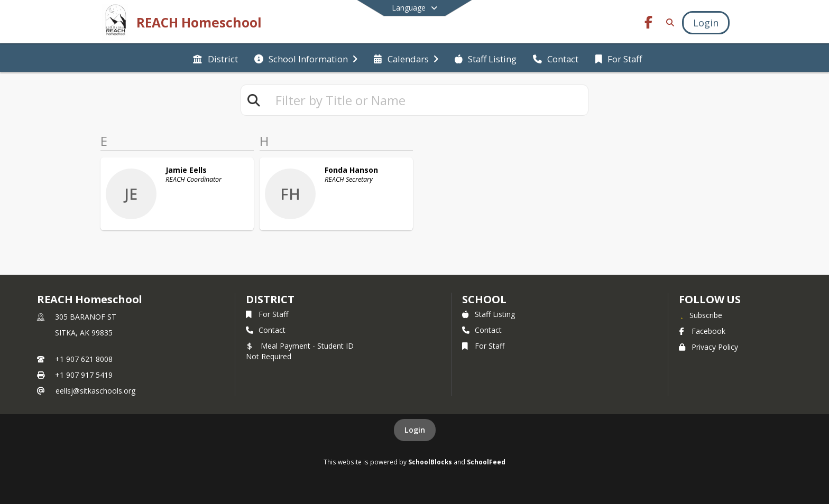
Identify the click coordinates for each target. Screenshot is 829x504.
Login (415, 430)
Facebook (702, 331)
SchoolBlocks (430, 462)
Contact (266, 330)
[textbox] (427, 100)
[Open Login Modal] (706, 23)
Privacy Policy (708, 347)
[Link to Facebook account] (649, 24)
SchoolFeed (486, 462)
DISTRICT (270, 299)
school (484, 299)
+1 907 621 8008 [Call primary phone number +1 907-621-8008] (84, 359)
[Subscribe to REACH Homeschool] (701, 315)
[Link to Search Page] (668, 22)
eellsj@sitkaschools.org (95, 391)
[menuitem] (215, 58)
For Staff (267, 314)
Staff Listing (489, 314)
